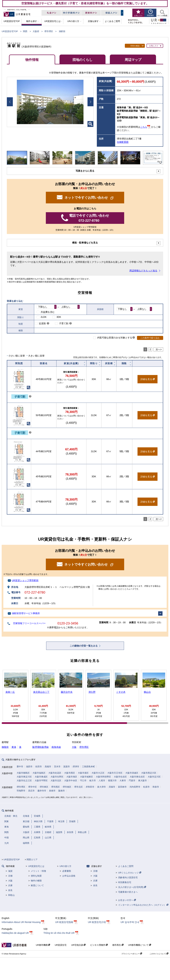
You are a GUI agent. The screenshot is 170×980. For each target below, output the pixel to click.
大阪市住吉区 (120, 777)
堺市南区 (67, 787)
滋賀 (10, 871)
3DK (59, 317)
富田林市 (122, 787)
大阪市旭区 (72, 777)
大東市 (123, 781)
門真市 (132, 781)
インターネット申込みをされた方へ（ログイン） (143, 905)
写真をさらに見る (85, 171)
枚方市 (93, 781)
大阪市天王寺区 (115, 773)
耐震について (37, 885)
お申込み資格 (69, 876)
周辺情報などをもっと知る (143, 271)
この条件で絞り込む (150, 338)
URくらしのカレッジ (130, 873)
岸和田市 (90, 787)
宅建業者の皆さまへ (128, 892)
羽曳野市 (21, 791)
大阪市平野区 (41, 781)
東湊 (14, 747)
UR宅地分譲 (78, 945)
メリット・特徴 (38, 871)
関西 (25, 31)
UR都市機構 (43, 945)
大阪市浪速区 (132, 773)
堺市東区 (44, 787)
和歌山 (11, 895)
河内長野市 (135, 787)
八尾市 (102, 781)
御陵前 (5, 747)
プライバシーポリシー (132, 954)
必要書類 (67, 871)
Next (90, 102)
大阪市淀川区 (154, 777)
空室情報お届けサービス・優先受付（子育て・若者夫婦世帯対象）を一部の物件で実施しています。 (85, 3)
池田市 (29, 767)
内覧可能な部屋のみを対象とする (115, 338)
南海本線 (56, 747)
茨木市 (57, 767)
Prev (10, 102)
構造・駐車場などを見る (85, 243)
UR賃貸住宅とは (36, 866)
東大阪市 (142, 781)
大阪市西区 (70, 773)
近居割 (42, 323)
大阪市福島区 (39, 773)
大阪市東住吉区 (137, 777)
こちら (144, 127)
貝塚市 (112, 787)
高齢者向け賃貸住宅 (128, 877)
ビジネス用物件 (99, 945)
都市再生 (118, 945)
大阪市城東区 (86, 777)
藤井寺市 (42, 791)
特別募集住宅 (125, 882)
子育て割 (64, 323)
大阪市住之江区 (24, 781)
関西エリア (32, 860)
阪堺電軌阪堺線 (40, 747)
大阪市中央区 (71, 781)
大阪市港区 (83, 773)
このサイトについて (159, 954)
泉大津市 (101, 787)
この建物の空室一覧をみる (84, 646)
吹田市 (39, 767)
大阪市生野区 (57, 777)
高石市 (31, 791)
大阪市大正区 (98, 773)
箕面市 (67, 767)
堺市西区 (55, 787)
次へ (158, 349)
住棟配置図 (123, 142)
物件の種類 (36, 881)
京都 (10, 876)
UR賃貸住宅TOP (10, 31)
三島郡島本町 (88, 767)
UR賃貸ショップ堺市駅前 (25, 580)
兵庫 (10, 885)
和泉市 (156, 787)
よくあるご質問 (126, 866)
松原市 (146, 787)
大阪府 (36, 31)
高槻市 (48, 767)
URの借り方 (66, 866)
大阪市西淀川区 (149, 773)
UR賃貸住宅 (61, 945)
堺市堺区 (49, 31)
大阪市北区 (56, 781)
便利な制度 (36, 876)
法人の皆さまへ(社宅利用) (132, 887)
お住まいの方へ (127, 900)
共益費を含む (48, 312)
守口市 (83, 781)
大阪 (74, 747)
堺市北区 (78, 787)
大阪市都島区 (23, 773)
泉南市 (52, 791)
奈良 (10, 890)
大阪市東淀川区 (24, 777)
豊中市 (20, 767)
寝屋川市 (112, 781)
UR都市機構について (140, 945)
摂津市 (76, 767)
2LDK (44, 317)
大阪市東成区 (41, 777)
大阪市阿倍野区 (103, 777)
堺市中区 (32, 787)
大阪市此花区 (55, 773)
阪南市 (62, 791)
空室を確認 (135, 46)
